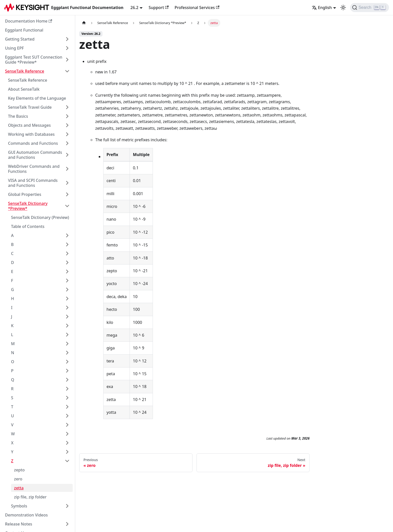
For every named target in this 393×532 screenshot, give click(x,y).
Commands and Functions (33, 143)
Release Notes (19, 524)
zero (18, 479)
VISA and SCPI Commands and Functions (33, 183)
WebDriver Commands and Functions (34, 169)
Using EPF (14, 48)
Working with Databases (31, 134)
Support (159, 8)
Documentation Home (29, 21)
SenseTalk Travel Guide (30, 107)
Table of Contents (28, 226)
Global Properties (25, 194)
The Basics (18, 116)
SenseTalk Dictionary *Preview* (28, 206)
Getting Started (20, 39)
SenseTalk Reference (25, 71)
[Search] (370, 8)
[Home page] (84, 23)
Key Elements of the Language (37, 98)
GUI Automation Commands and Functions (35, 155)
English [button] (322, 8)
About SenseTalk (24, 89)
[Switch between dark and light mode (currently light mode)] (343, 8)
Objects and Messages (29, 125)
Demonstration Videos (26, 515)
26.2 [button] (134, 8)
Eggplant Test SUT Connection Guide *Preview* (34, 60)
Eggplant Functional (24, 30)
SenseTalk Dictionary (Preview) (40, 217)
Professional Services (197, 8)
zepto (19, 470)
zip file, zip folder (30, 497)
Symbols (19, 506)
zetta (19, 488)
